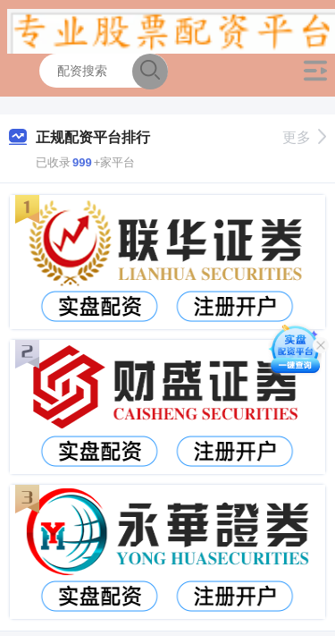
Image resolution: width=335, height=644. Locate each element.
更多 (304, 137)
